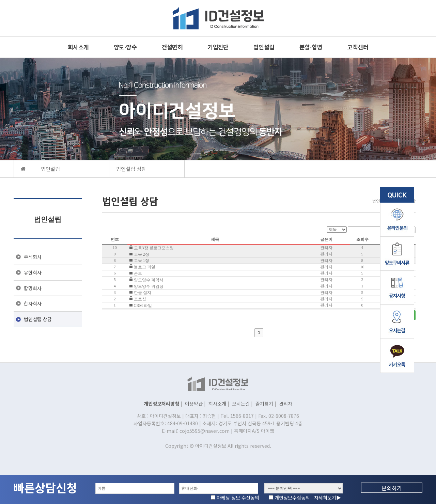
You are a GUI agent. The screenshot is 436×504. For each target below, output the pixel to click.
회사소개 (78, 47)
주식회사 (33, 257)
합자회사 (33, 303)
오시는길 (241, 404)
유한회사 (33, 272)
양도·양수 (125, 47)
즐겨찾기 (264, 404)
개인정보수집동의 (308, 498)
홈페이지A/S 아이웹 (254, 431)
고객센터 (358, 47)
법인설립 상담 (38, 319)
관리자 (286, 404)
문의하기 (392, 488)
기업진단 (218, 47)
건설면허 (172, 47)
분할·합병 (311, 47)
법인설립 (264, 47)
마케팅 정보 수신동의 (240, 498)
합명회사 (33, 288)
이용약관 (194, 404)
